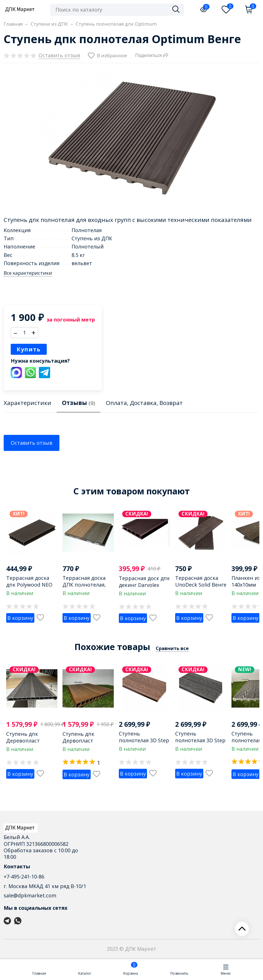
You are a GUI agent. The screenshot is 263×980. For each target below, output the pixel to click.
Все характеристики (28, 273)
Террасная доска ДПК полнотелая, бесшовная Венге (85, 584)
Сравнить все (172, 648)
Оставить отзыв (32, 443)
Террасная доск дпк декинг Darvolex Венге (144, 585)
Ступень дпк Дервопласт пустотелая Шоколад (78, 744)
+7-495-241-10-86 (24, 877)
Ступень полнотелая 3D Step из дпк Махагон (144, 740)
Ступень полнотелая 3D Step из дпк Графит (200, 740)
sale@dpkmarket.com (30, 895)
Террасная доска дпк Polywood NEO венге (29, 584)
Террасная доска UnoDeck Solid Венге (201, 581)
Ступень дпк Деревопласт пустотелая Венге (28, 740)
